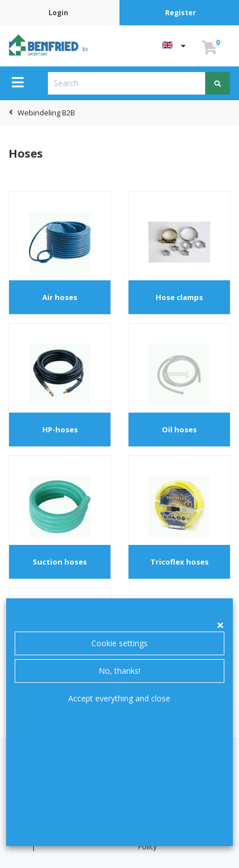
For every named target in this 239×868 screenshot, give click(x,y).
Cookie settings (119, 643)
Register (181, 13)
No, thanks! (119, 671)
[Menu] (18, 82)
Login (58, 13)
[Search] (218, 83)
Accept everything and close (119, 698)
